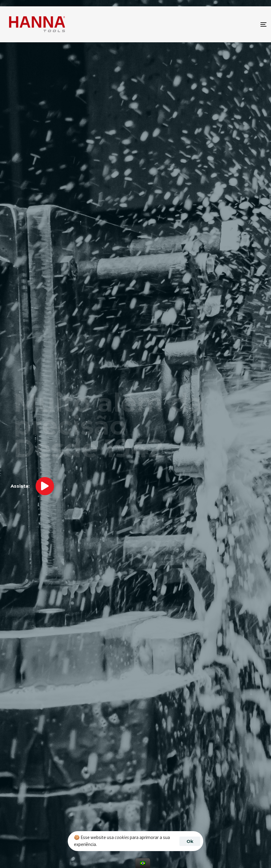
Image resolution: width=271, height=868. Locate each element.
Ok (190, 841)
